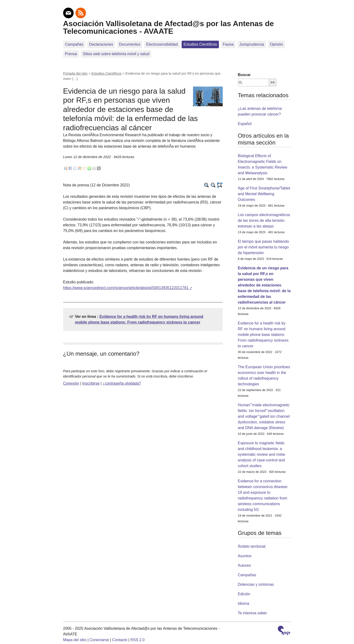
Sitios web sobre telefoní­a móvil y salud (116, 54)
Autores (244, 565)
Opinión (276, 44)
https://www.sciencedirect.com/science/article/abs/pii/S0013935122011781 (126, 288)
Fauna (228, 44)
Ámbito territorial (252, 546)
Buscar (244, 75)
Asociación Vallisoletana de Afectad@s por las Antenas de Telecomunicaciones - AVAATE (169, 27)
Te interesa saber (253, 613)
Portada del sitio (75, 73)
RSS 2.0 (137, 640)
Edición (244, 594)
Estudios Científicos (200, 44)
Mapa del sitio (75, 640)
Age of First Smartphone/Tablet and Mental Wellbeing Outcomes (264, 194)
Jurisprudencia (252, 44)
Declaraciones (101, 44)
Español (245, 124)
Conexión (71, 383)
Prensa (71, 54)
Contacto (120, 640)
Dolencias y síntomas (256, 584)
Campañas (74, 44)
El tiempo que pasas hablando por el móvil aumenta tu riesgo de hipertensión (263, 247)
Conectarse (99, 640)
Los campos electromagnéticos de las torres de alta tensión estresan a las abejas (264, 220)
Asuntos (245, 556)
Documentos (130, 44)
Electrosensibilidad (162, 44)
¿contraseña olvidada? (122, 383)
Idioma (244, 603)
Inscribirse (91, 383)
